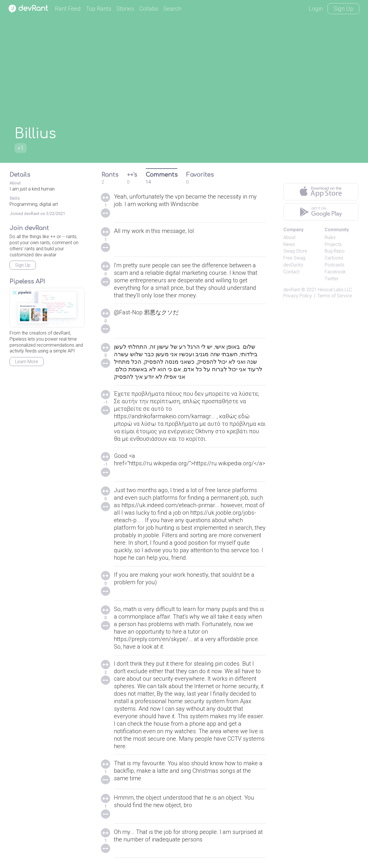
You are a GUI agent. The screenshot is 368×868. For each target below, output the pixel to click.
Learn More (27, 362)
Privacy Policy (298, 296)
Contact (291, 272)
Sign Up (343, 9)
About (289, 237)
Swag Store (295, 251)
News (289, 244)
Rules (330, 237)
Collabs (149, 9)
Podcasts (334, 265)
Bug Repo (335, 251)
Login (316, 9)
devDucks (293, 265)
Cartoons (334, 258)
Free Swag (294, 258)
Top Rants (99, 9)
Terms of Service (335, 296)
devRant (292, 290)
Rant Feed (68, 9)
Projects (333, 244)
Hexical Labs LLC (335, 290)
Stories (125, 9)
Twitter (332, 279)
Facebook (335, 272)
